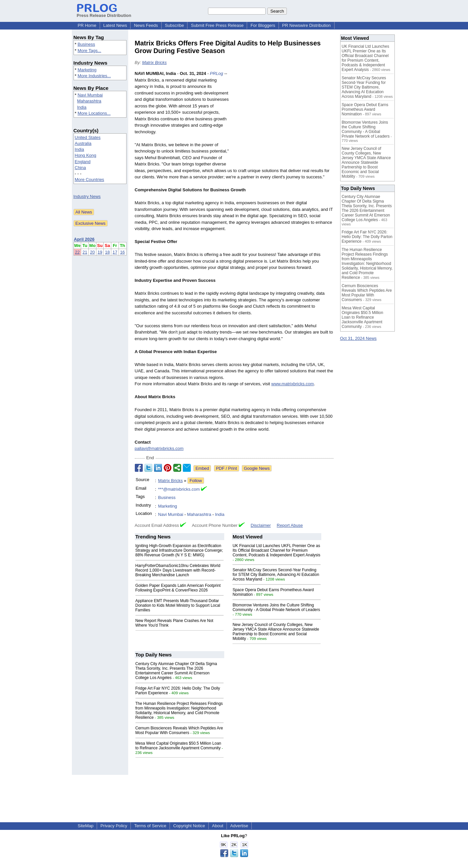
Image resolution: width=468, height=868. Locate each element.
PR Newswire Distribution (307, 25)
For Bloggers (263, 25)
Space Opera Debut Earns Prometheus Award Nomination (365, 109)
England (83, 162)
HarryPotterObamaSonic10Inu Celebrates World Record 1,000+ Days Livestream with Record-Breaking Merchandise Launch (178, 570)
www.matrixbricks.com (293, 384)
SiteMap (86, 826)
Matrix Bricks (154, 62)
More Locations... (94, 113)
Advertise (239, 826)
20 (92, 252)
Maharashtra (89, 101)
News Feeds (146, 25)
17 (115, 252)
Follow (196, 481)
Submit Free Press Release (217, 25)
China (80, 168)
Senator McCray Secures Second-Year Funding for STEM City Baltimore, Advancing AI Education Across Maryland (276, 575)
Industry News (87, 196)
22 (77, 252)
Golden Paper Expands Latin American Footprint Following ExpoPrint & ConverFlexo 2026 (178, 588)
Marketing (87, 70)
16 (122, 252)
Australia (83, 143)
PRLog (217, 73)
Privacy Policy (114, 826)
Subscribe (175, 25)
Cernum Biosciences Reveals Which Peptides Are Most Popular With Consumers (179, 730)
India (82, 107)
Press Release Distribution (104, 13)
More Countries (90, 180)
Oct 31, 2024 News (359, 338)
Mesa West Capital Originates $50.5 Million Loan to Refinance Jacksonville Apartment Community (178, 746)
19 (100, 252)
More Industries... (94, 76)
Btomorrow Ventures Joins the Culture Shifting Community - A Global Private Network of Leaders (276, 607)
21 (85, 252)
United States (88, 137)
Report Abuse (290, 525)
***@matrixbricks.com (179, 489)
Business (86, 44)
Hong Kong (86, 155)
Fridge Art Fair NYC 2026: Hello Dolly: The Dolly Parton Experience (367, 237)
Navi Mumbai (90, 95)
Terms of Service (150, 826)
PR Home (87, 25)
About (218, 826)
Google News (257, 468)
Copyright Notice (189, 826)
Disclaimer (261, 525)
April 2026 (84, 239)
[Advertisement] (284, 119)
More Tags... (89, 51)
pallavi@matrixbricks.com (159, 448)
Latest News (115, 25)
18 (107, 252)
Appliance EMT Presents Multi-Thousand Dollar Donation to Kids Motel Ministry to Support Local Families (178, 605)
